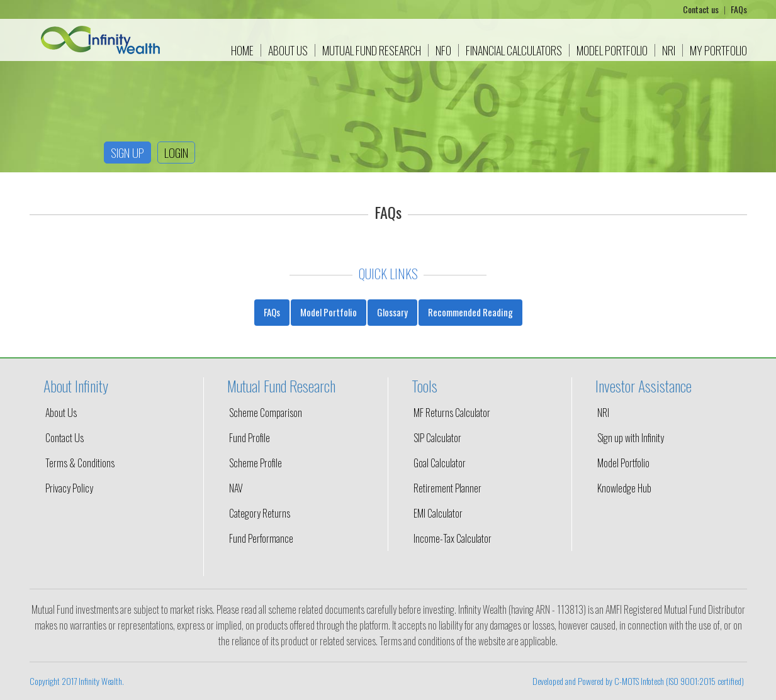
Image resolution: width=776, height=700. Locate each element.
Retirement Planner (447, 488)
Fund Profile (250, 438)
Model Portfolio (612, 50)
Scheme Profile (256, 463)
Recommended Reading (470, 312)
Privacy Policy (69, 488)
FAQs (739, 9)
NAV (236, 488)
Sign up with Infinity (631, 438)
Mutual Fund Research (372, 50)
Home (242, 50)
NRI (669, 50)
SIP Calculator (437, 438)
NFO (443, 50)
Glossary (392, 312)
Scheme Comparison (266, 413)
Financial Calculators (514, 50)
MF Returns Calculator (452, 413)
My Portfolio (718, 50)
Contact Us (65, 438)
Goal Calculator (440, 463)
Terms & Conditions (80, 463)
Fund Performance (261, 538)
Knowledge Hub (624, 488)
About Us (288, 50)
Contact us (702, 9)
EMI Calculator (438, 513)
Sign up (127, 152)
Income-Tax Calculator (453, 538)
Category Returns (260, 513)
